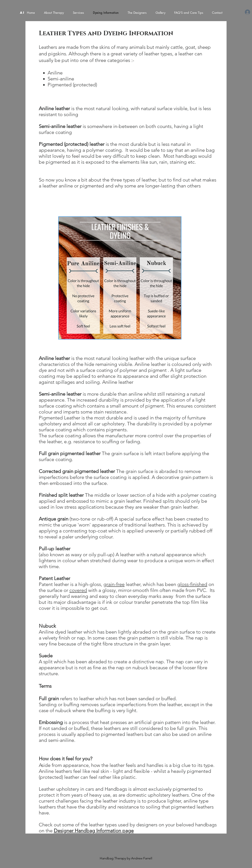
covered (78, 590)
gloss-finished (192, 584)
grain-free (114, 584)
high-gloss (90, 584)
